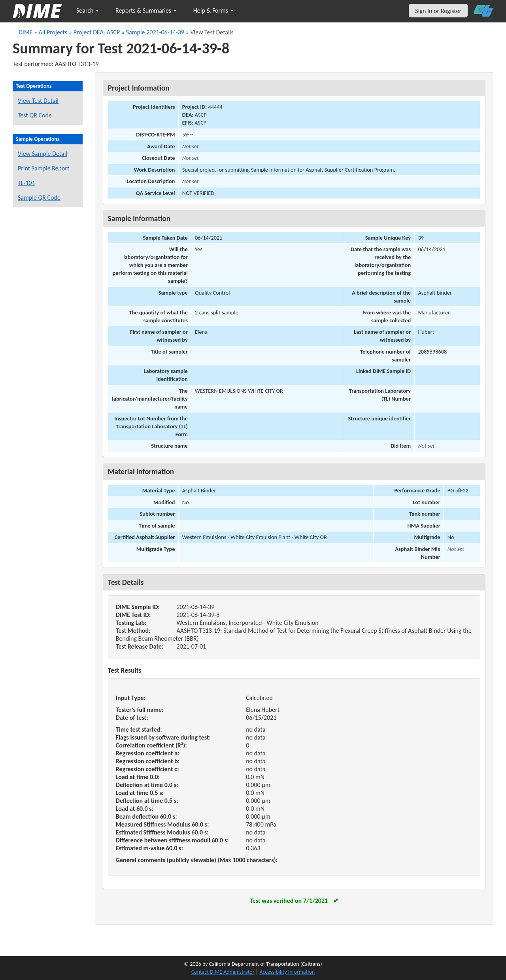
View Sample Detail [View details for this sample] (42, 154)
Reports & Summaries (146, 10)
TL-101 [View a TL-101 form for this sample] (26, 183)
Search (88, 10)
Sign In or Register (438, 11)
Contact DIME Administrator (223, 972)
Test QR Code (35, 115)
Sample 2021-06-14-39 (155, 32)
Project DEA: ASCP (97, 32)
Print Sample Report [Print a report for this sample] (43, 168)
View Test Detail (38, 101)
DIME (25, 32)
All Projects (53, 32)
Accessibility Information (287, 972)
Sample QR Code (39, 198)
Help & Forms (213, 10)
